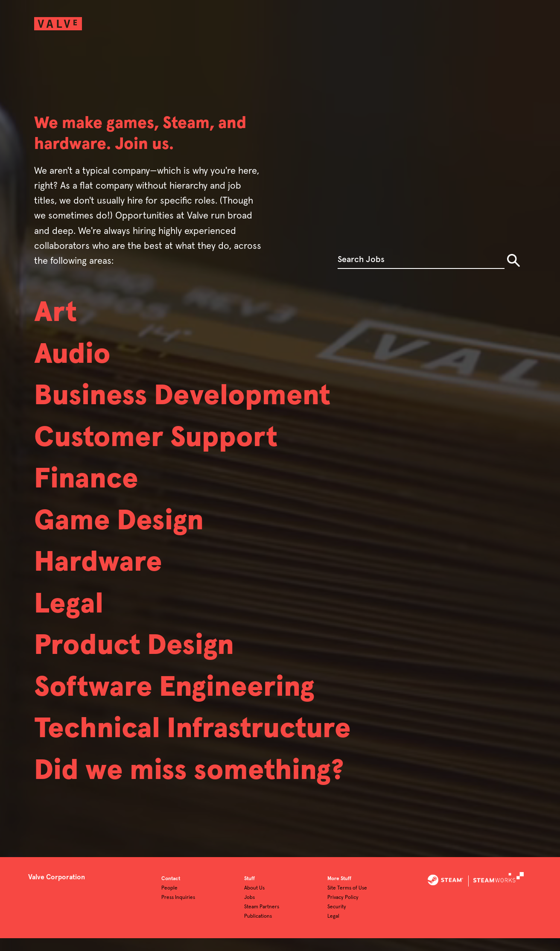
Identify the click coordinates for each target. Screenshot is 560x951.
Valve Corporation (57, 890)
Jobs (249, 910)
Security (337, 920)
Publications (258, 929)
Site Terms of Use (347, 901)
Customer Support (164, 448)
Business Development (192, 403)
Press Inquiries (178, 910)
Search (513, 260)
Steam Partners (262, 920)
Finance (90, 492)
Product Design (141, 670)
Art (57, 315)
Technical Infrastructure (204, 758)
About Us (254, 901)
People (169, 901)
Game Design (125, 537)
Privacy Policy (343, 910)
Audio (75, 359)
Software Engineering (184, 714)
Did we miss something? (200, 803)
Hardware (103, 581)
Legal (71, 625)
